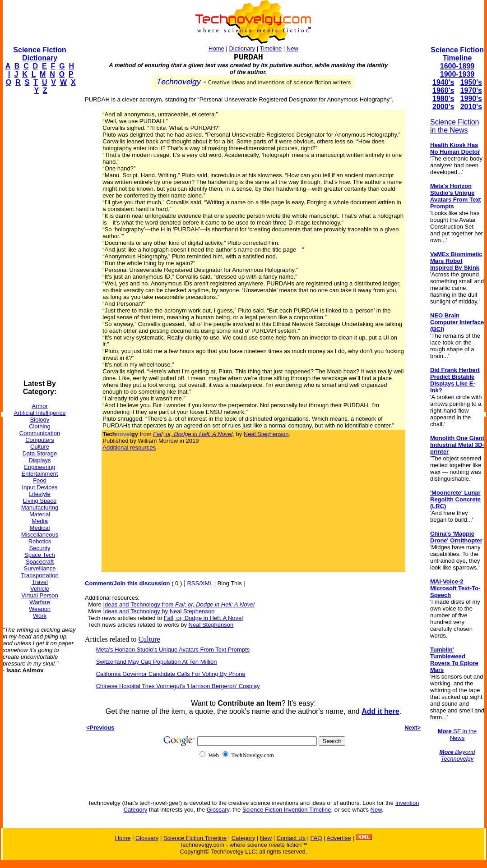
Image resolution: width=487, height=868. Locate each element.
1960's (443, 90)
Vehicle (40, 589)
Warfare (40, 602)
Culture (40, 447)
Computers (40, 440)
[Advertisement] (39, 237)
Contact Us (291, 838)
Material (40, 514)
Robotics (40, 541)
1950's (471, 82)
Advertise (339, 838)
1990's (471, 99)
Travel (40, 582)
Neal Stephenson (266, 434)
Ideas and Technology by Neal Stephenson (159, 611)
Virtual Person (39, 595)
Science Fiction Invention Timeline (287, 810)
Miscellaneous (40, 535)
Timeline (271, 48)
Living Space (40, 501)
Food (40, 480)
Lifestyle (40, 494)
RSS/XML (200, 583)
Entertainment (40, 474)
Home (216, 48)
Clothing (40, 426)
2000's (443, 107)
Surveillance (40, 568)
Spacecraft (40, 562)
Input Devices (40, 487)
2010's (471, 107)
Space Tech (40, 555)
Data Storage (40, 453)
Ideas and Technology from (179, 604)
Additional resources (129, 448)
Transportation (39, 575)
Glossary (218, 810)
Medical (40, 528)
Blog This (230, 583)
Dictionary (242, 48)
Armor (39, 406)
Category (243, 838)
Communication (40, 433)
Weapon (40, 609)
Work (40, 616)
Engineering (39, 467)
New (292, 48)
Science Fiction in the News (455, 126)
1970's (471, 90)
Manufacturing (40, 507)
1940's (443, 82)
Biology (40, 420)
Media (39, 521)
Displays (39, 460)
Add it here (380, 711)
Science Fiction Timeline (457, 54)
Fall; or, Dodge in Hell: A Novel (204, 618)
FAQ (316, 838)
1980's (443, 99)
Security (40, 548)
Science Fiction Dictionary (39, 54)
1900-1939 (457, 74)
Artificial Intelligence (40, 413)
